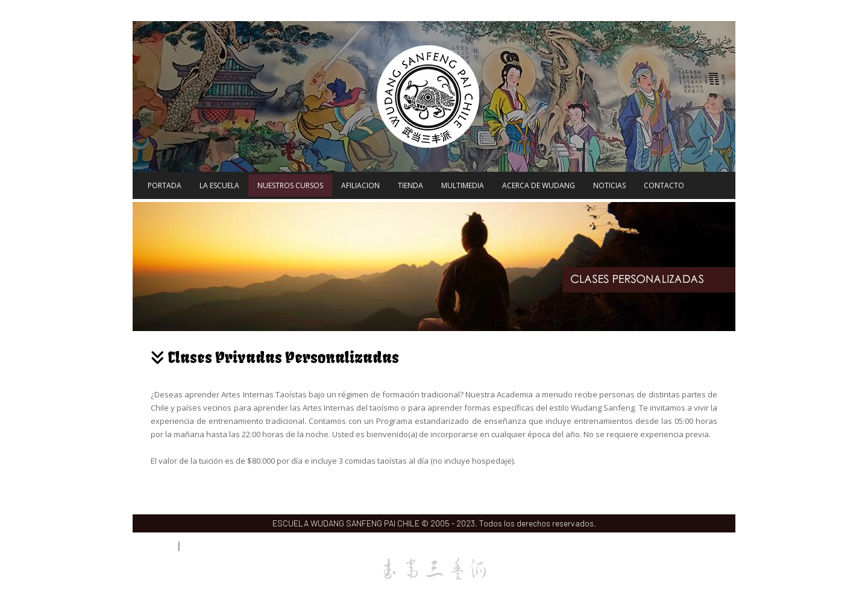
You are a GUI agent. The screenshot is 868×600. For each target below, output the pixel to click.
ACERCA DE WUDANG (539, 185)
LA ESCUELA (219, 185)
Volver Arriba (720, 546)
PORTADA (165, 185)
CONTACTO (664, 185)
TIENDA (410, 185)
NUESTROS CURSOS (290, 185)
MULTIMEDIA (463, 185)
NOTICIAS (609, 185)
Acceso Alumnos (205, 547)
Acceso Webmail (153, 547)
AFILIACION (360, 185)
